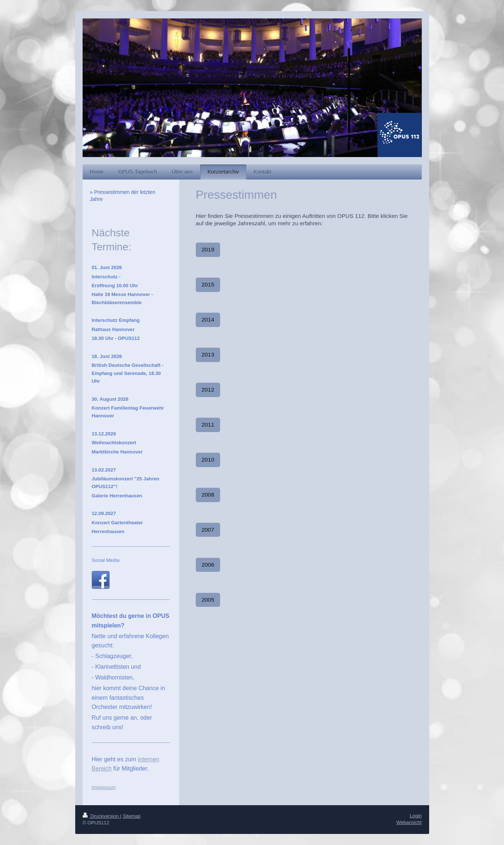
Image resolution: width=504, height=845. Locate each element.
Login (416, 816)
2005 (208, 600)
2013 (208, 354)
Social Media (106, 560)
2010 (208, 460)
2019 (208, 249)
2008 (208, 495)
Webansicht (409, 822)
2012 (208, 390)
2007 (208, 530)
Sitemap (132, 816)
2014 (208, 319)
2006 (208, 565)
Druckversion (101, 816)
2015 (208, 284)
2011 (208, 425)
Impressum (104, 787)
